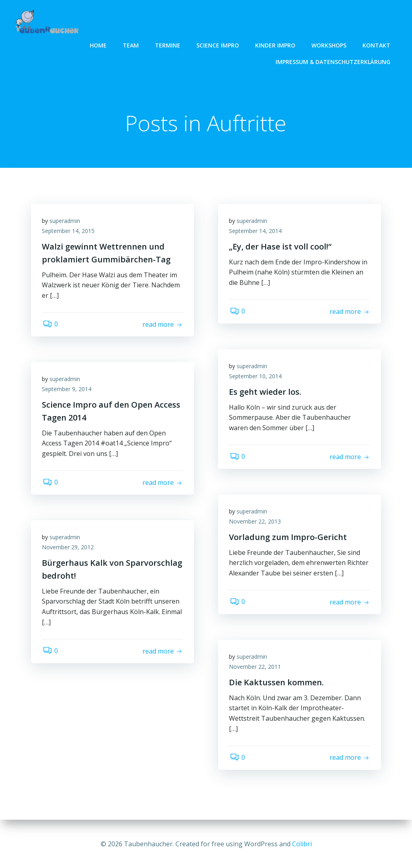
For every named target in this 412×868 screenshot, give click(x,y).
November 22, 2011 (256, 669)
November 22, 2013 (256, 523)
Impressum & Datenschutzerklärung (334, 61)
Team (132, 44)
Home (99, 44)
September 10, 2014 (256, 378)
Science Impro (218, 44)
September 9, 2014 (68, 391)
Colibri (302, 844)
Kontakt (377, 44)
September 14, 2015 (69, 233)
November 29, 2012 (69, 549)
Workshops (330, 44)
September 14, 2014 (256, 233)
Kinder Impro (276, 44)
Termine (168, 44)
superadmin (66, 222)
